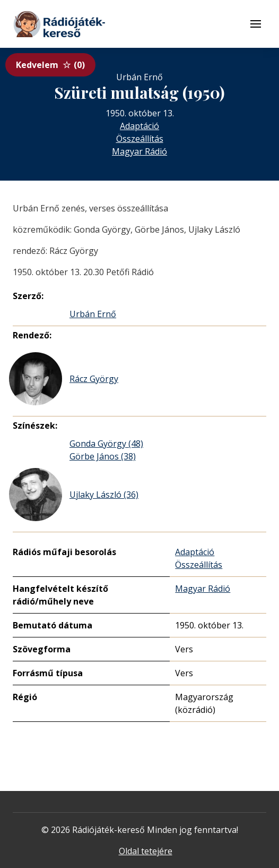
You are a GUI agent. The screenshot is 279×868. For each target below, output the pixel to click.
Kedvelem (50, 65)
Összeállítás (140, 139)
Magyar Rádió (139, 151)
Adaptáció (139, 126)
